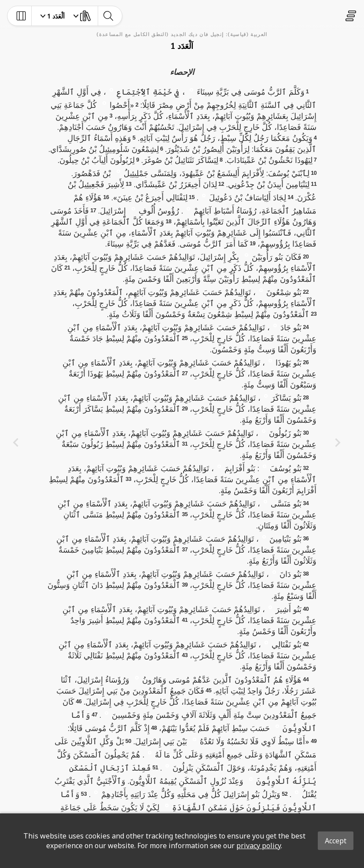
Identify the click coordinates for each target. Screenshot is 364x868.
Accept (336, 841)
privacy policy (259, 846)
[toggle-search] (108, 16)
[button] (191, 89)
